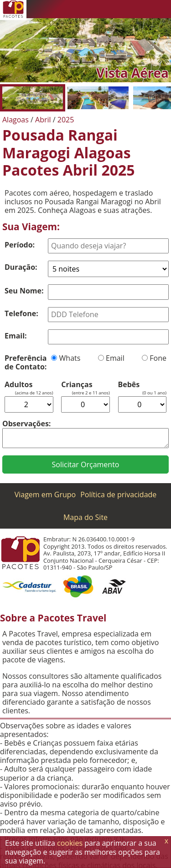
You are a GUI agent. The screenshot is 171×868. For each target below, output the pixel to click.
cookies (70, 843)
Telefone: (21, 313)
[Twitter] (125, 9)
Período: (20, 245)
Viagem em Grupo (45, 495)
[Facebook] (144, 9)
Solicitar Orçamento (86, 464)
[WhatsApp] (107, 9)
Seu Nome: (24, 291)
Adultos (18, 385)
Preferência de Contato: (26, 362)
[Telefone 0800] (89, 9)
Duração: (21, 267)
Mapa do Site (85, 517)
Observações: (26, 424)
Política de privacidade (118, 495)
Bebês (129, 385)
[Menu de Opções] (162, 9)
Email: (16, 336)
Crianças (77, 385)
